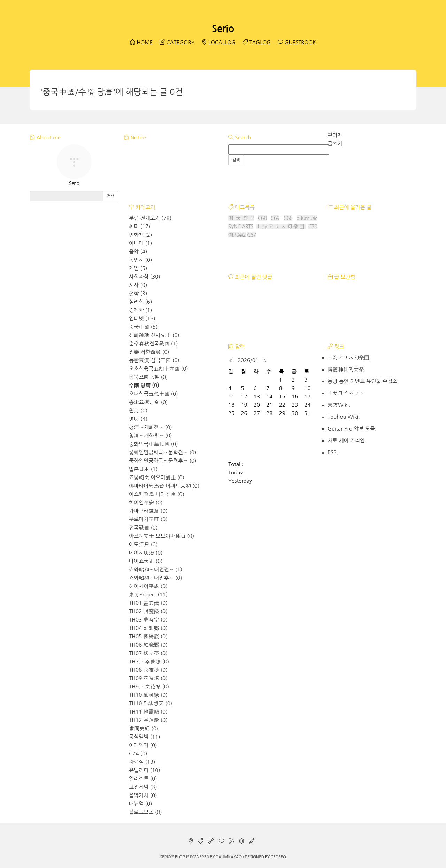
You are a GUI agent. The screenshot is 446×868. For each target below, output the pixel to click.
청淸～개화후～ (151, 436)
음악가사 (143, 795)
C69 (275, 218)
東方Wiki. (339, 405)
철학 (138, 293)
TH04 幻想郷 (148, 628)
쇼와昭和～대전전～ (156, 569)
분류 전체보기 (150, 218)
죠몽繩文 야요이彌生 (157, 477)
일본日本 (143, 469)
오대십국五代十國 (153, 394)
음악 (138, 252)
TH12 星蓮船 (148, 720)
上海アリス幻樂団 (280, 226)
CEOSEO (278, 857)
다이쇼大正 (146, 561)
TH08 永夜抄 (148, 670)
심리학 (141, 302)
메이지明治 (146, 553)
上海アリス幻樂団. (349, 357)
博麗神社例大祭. (347, 369)
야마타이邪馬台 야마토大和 (164, 486)
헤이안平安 (146, 502)
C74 (138, 753)
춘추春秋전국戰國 (153, 344)
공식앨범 (145, 737)
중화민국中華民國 (153, 444)
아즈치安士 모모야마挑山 (162, 536)
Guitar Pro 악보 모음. (352, 429)
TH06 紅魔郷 (148, 645)
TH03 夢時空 (148, 620)
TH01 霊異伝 (148, 603)
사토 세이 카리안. (347, 440)
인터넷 (142, 318)
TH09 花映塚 (148, 678)
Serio (223, 29)
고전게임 (143, 787)
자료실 (142, 762)
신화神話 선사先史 (154, 335)
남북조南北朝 (148, 377)
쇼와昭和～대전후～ (156, 578)
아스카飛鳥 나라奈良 (157, 494)
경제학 (141, 310)
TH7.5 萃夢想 (149, 661)
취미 (140, 226)
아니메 (141, 243)
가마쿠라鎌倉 (148, 511)
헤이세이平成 (148, 586)
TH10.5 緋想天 (151, 703)
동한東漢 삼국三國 (154, 360)
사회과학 (145, 277)
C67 (251, 235)
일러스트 (143, 779)
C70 (313, 226)
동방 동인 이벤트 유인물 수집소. (363, 381)
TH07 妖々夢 (148, 653)
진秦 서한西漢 (149, 352)
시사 (138, 285)
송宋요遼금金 (148, 402)
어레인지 (143, 745)
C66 (288, 218)
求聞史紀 (144, 728)
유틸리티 (145, 770)
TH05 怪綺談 (148, 636)
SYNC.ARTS (241, 226)
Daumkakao (229, 857)
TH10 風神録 (148, 695)
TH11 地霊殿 (148, 712)
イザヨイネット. (347, 393)
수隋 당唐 (144, 385)
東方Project (148, 595)
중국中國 (143, 327)
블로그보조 (145, 812)
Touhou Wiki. (344, 417)
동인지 (141, 260)
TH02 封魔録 (148, 611)
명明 (138, 419)
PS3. (333, 452)
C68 (262, 218)
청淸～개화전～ (151, 427)
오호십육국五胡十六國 (159, 369)
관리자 (335, 135)
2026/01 (248, 360)
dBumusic (307, 218)
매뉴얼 (141, 804)
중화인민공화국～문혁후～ (163, 461)
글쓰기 (335, 143)
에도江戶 (143, 544)
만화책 (141, 235)
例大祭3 (241, 218)
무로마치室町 (148, 519)
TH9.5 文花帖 (149, 687)
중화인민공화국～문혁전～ (163, 452)
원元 (138, 410)
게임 (138, 268)
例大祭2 (237, 235)
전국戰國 (143, 528)
